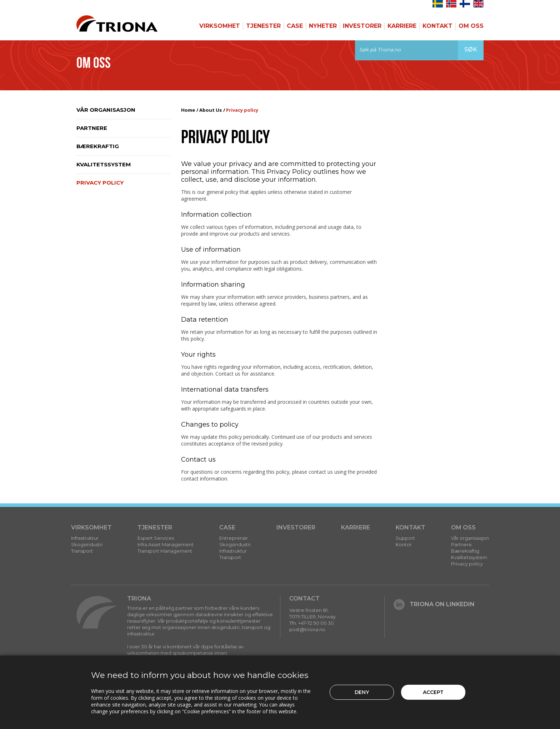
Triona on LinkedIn (434, 604)
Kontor (404, 544)
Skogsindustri (87, 544)
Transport (82, 551)
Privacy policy (100, 183)
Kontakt (437, 26)
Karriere (402, 26)
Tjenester (263, 26)
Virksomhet (220, 26)
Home (188, 110)
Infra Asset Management (166, 544)
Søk (471, 49)
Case (295, 26)
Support (405, 538)
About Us (211, 110)
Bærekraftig (98, 146)
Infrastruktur (85, 538)
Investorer (362, 26)
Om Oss (471, 26)
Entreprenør (234, 538)
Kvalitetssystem (104, 164)
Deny (362, 692)
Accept (433, 692)
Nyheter (323, 26)
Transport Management (165, 551)
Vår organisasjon (106, 110)
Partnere (92, 128)
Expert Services (156, 538)
